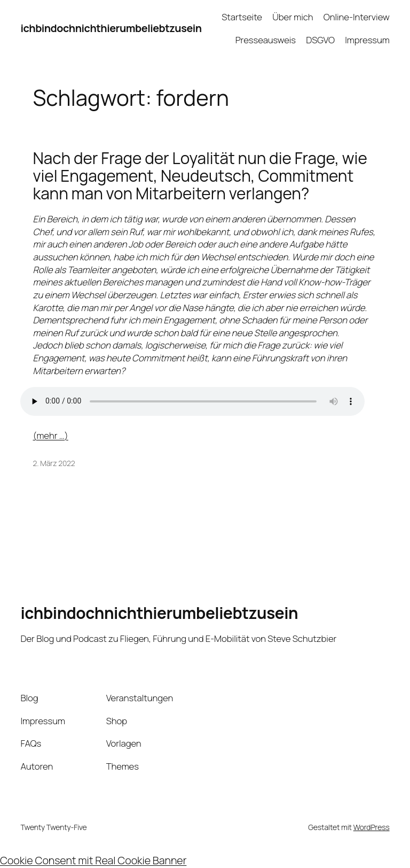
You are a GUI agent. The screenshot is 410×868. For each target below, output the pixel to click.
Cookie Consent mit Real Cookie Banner (93, 860)
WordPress (372, 827)
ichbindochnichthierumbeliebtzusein (111, 28)
